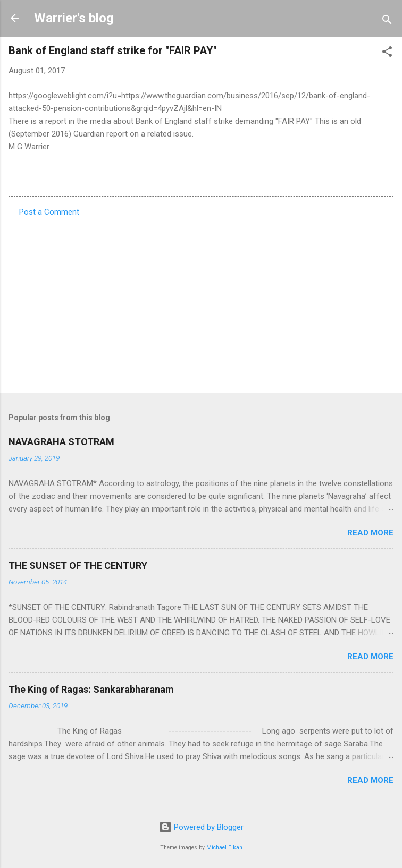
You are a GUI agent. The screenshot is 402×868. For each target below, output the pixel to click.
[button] (387, 53)
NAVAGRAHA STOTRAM (61, 442)
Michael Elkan (224, 848)
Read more (370, 533)
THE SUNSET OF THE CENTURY (78, 565)
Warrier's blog (74, 18)
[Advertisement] (201, 302)
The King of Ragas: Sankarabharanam (91, 689)
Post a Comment (49, 212)
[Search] (387, 22)
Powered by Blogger (201, 827)
